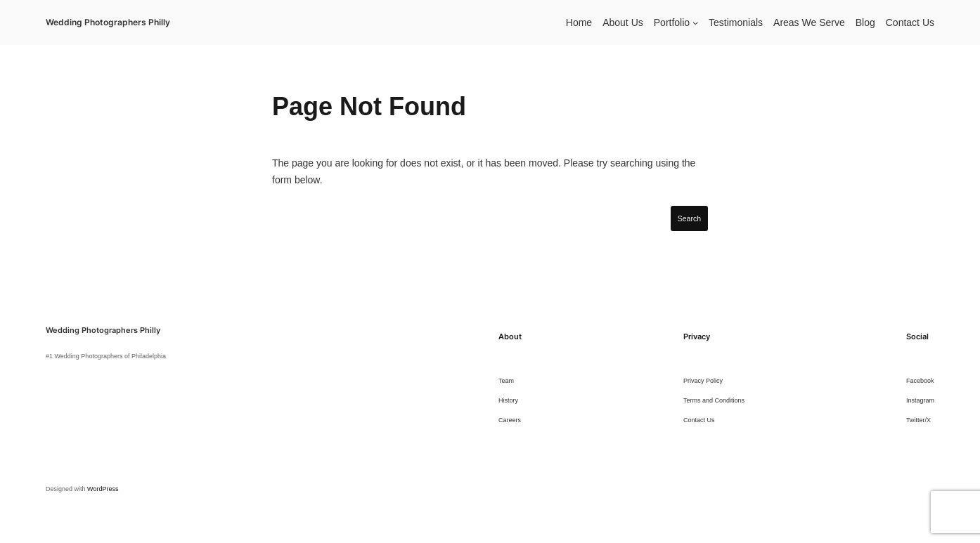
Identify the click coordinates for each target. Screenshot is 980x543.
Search (689, 218)
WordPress (103, 489)
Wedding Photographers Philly (108, 22)
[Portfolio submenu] (695, 22)
